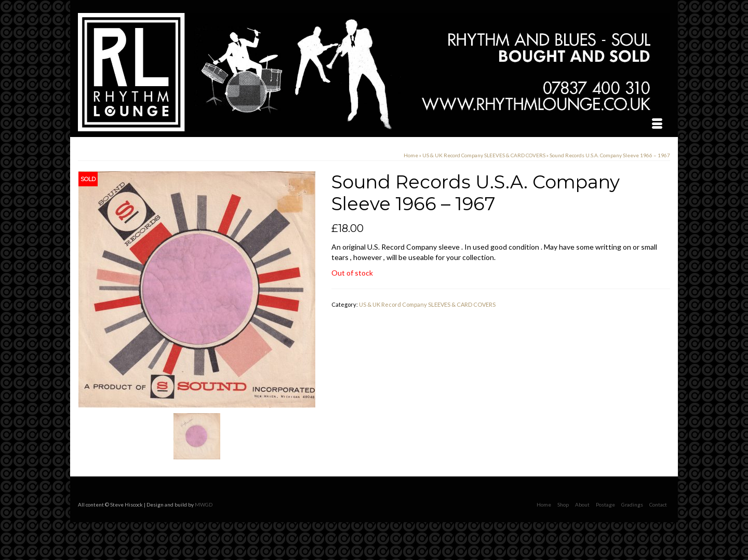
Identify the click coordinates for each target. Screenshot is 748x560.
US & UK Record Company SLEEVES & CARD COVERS (427, 304)
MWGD (204, 504)
